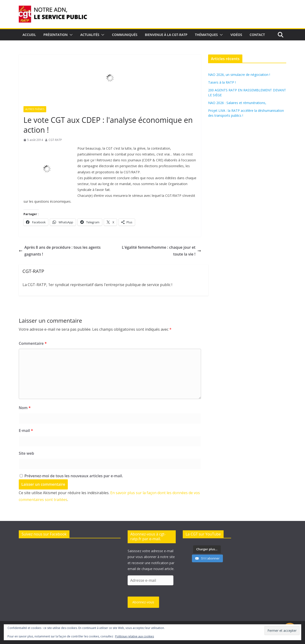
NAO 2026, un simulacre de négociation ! (239, 75)
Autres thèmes (35, 109)
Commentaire (33, 343)
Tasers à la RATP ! (222, 82)
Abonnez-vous (143, 602)
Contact (257, 35)
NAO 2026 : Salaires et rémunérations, (237, 103)
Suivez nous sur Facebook (44, 534)
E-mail (26, 431)
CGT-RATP (55, 140)
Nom (25, 408)
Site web (26, 453)
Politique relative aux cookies (135, 636)
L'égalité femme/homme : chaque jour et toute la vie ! (161, 251)
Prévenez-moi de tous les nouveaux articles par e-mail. (74, 476)
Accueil (29, 35)
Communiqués (125, 35)
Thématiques (206, 35)
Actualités (90, 35)
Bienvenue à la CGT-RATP (166, 35)
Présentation (55, 35)
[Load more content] (207, 549)
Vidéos (236, 35)
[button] (70, 35)
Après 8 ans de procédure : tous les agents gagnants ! (60, 251)
